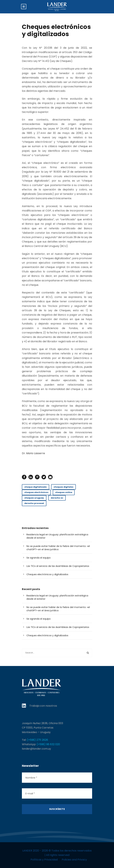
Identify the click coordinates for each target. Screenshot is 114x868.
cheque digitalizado (36, 487)
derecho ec (57, 498)
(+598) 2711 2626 (37, 740)
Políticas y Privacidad (44, 860)
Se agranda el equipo (39, 558)
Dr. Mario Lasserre (33, 453)
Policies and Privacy (74, 860)
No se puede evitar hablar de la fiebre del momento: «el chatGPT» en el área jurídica (58, 548)
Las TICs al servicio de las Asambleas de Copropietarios (58, 566)
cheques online (64, 492)
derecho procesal (34, 503)
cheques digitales (63, 487)
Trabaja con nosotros (43, 706)
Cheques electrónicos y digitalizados (47, 574)
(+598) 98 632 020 (48, 744)
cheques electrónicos (36, 492)
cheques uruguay (34, 498)
